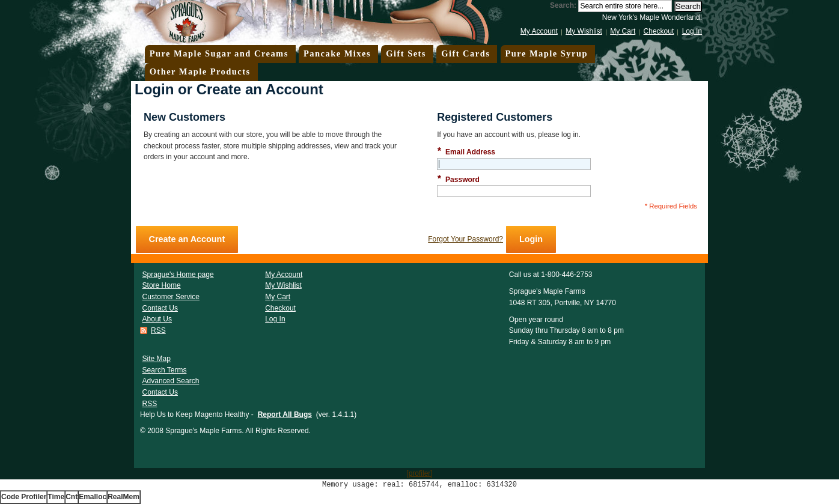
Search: (563, 5)
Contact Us (160, 308)
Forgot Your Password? (465, 239)
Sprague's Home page (178, 275)
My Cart (623, 31)
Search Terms (165, 370)
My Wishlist (584, 31)
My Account (539, 31)
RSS (158, 330)
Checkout (659, 31)
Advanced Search (171, 381)
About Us (157, 319)
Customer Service (171, 297)
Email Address (466, 152)
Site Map (157, 359)
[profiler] (419, 473)
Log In (692, 31)
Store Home (162, 285)
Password (458, 180)
